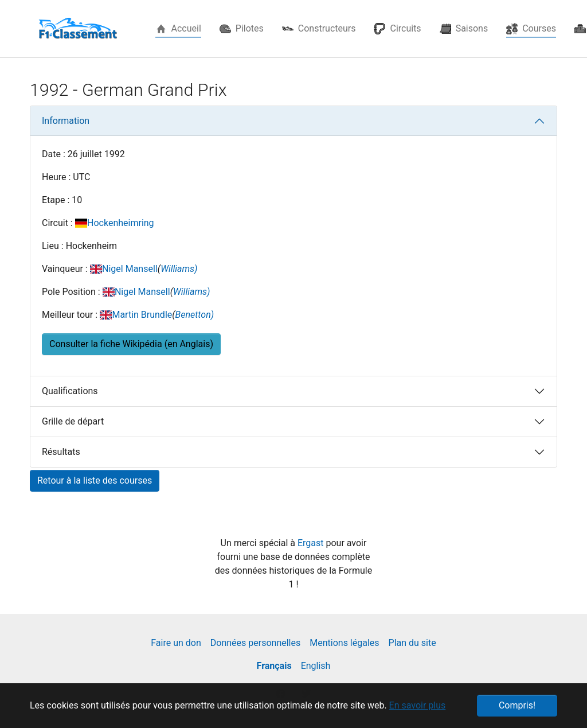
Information (66, 121)
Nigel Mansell (130, 269)
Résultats (61, 452)
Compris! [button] (517, 705)
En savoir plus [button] (418, 705)
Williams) (179, 269)
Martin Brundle (142, 315)
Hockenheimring (121, 223)
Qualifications (70, 391)
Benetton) (195, 315)
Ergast (312, 543)
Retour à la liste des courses (95, 480)
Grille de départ (73, 421)
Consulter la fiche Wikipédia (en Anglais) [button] (131, 344)
